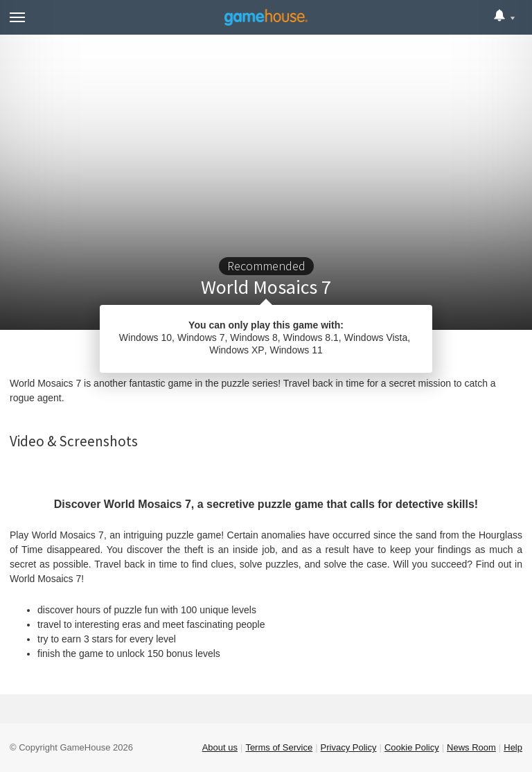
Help (513, 747)
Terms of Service (279, 747)
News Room (471, 747)
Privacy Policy (349, 747)
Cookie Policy (412, 747)
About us (220, 747)
